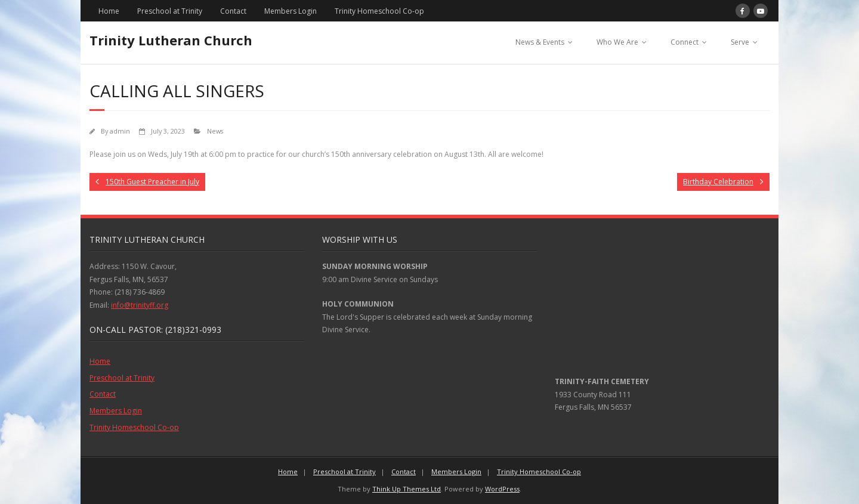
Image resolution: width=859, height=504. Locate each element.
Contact (233, 11)
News (215, 131)
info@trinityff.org (140, 305)
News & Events (540, 42)
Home (109, 11)
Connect (685, 42)
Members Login (291, 11)
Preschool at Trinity (170, 11)
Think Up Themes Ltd (407, 489)
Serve (740, 42)
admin (120, 131)
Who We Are (617, 42)
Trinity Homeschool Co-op (379, 11)
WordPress (502, 489)
